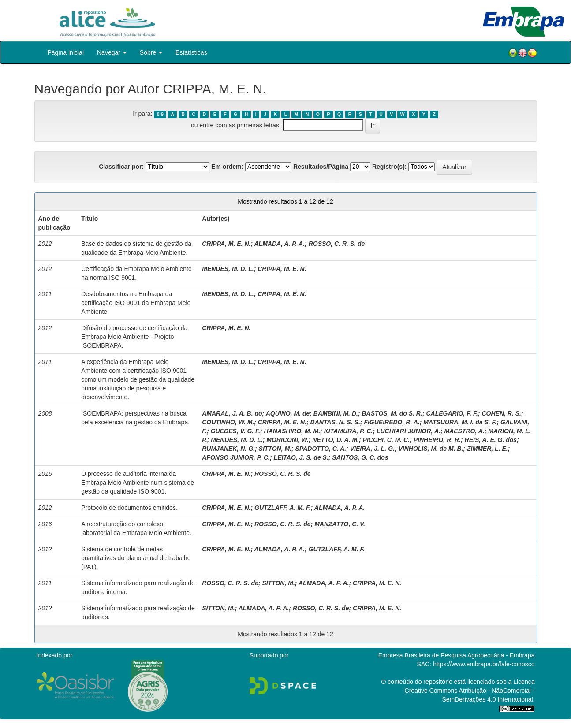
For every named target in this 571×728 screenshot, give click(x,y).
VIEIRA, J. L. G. (372, 449)
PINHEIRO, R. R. (437, 440)
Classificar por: (121, 167)
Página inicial (66, 52)
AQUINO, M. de (288, 413)
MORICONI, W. (287, 440)
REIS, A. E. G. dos (491, 440)
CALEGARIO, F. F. (452, 413)
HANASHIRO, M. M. (292, 431)
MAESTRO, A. (464, 431)
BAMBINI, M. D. (336, 413)
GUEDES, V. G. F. (235, 431)
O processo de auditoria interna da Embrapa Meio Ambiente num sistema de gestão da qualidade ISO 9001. (138, 483)
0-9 (160, 114)
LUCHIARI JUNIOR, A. (409, 431)
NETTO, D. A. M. (336, 440)
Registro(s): (390, 167)
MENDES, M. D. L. (228, 269)
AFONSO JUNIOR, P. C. (236, 457)
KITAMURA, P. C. (349, 431)
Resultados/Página (321, 167)
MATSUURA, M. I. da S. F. (460, 422)
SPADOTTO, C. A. (321, 449)
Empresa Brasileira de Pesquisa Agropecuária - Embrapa (457, 655)
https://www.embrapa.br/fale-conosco (484, 664)
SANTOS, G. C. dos (360, 457)
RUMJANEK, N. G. (228, 449)
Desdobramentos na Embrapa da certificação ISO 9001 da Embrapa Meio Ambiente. (136, 303)
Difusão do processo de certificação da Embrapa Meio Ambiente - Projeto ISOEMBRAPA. (134, 337)
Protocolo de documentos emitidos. (129, 508)
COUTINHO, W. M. (228, 422)
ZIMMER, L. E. (487, 449)
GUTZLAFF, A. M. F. (283, 508)
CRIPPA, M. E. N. (226, 244)
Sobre (151, 52)
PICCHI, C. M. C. (386, 440)
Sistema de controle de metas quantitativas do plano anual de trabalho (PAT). (136, 558)
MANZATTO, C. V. (340, 524)
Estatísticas (191, 52)
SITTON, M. (275, 449)
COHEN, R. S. (501, 413)
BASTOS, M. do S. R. (392, 413)
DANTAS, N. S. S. (335, 422)
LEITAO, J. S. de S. (301, 457)
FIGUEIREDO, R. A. (392, 422)
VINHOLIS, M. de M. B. (431, 449)
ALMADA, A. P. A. (279, 244)
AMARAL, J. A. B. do (232, 413)
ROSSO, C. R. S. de (337, 244)
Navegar (112, 52)
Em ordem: (227, 167)
